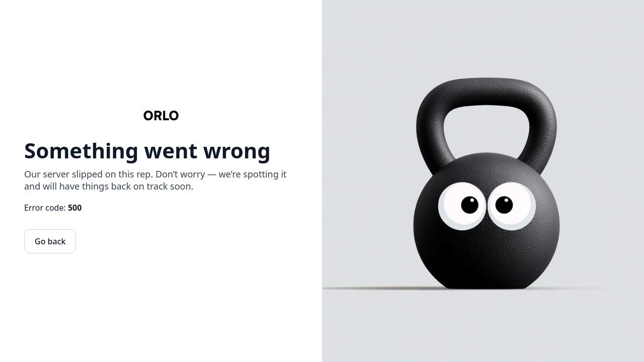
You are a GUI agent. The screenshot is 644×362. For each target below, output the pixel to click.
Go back (50, 241)
